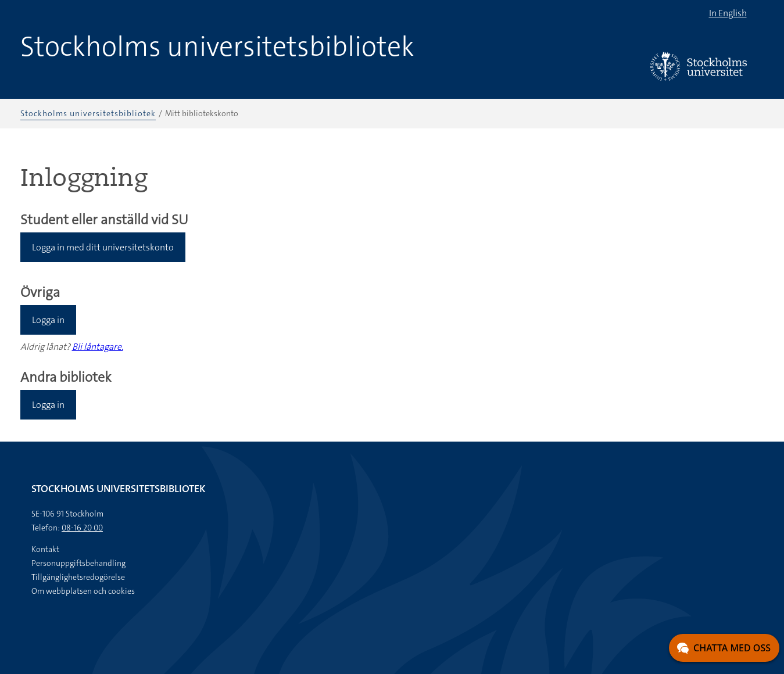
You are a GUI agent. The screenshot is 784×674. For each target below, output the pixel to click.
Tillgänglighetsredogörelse (78, 577)
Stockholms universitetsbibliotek (217, 46)
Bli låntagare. (98, 347)
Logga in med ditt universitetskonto (103, 247)
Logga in (48, 320)
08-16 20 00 (82, 528)
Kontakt (45, 549)
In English (728, 13)
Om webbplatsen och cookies (83, 591)
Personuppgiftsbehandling (78, 563)
